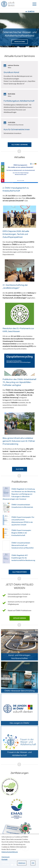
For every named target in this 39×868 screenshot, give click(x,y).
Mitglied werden (20, 618)
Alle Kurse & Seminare (20, 145)
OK (33, 863)
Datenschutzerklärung (10, 852)
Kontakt (5, 859)
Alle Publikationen (19, 572)
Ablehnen (22, 863)
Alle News (20, 469)
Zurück (31, 12)
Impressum (6, 857)
